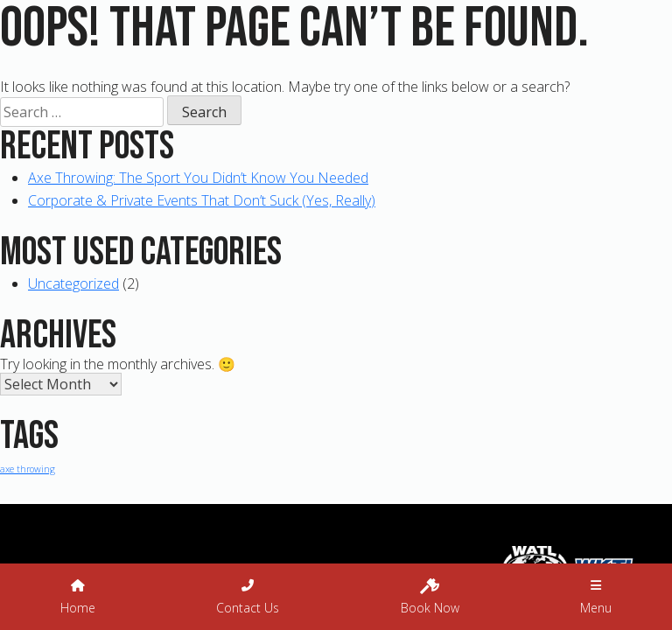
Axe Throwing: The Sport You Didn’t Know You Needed (198, 178)
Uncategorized (73, 283)
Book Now (430, 595)
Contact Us (248, 598)
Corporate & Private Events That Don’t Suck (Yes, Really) (202, 200)
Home (78, 598)
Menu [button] (596, 598)
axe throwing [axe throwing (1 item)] (28, 469)
